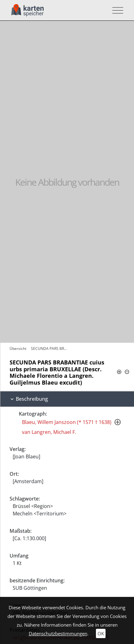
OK (101, 633)
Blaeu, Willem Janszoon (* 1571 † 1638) (67, 422)
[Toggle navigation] (116, 10)
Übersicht (18, 348)
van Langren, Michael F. (49, 432)
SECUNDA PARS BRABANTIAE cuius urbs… (50, 348)
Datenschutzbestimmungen (58, 633)
